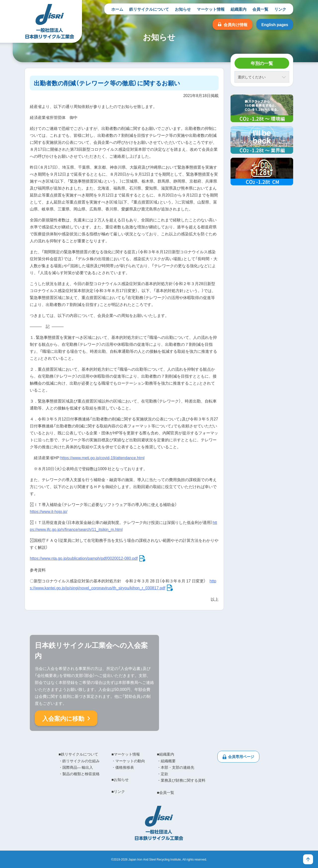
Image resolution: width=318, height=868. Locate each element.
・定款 (163, 774)
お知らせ (183, 9)
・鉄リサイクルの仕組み (79, 761)
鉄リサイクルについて (149, 9)
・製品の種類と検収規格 (79, 774)
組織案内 (238, 9)
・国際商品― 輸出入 (76, 767)
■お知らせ (120, 779)
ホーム (117, 9)
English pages (275, 24)
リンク (280, 9)
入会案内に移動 (63, 718)
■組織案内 (166, 754)
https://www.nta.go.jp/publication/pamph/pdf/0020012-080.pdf (84, 558)
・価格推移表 (123, 767)
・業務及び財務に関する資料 (181, 780)
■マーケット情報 (126, 754)
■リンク (118, 791)
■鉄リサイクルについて (78, 754)
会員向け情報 (236, 24)
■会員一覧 (166, 792)
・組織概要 (166, 761)
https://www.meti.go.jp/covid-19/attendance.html (102, 458)
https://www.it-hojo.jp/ (49, 511)
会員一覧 (260, 9)
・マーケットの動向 (128, 761)
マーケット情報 (211, 9)
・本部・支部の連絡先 (176, 767)
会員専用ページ (241, 757)
